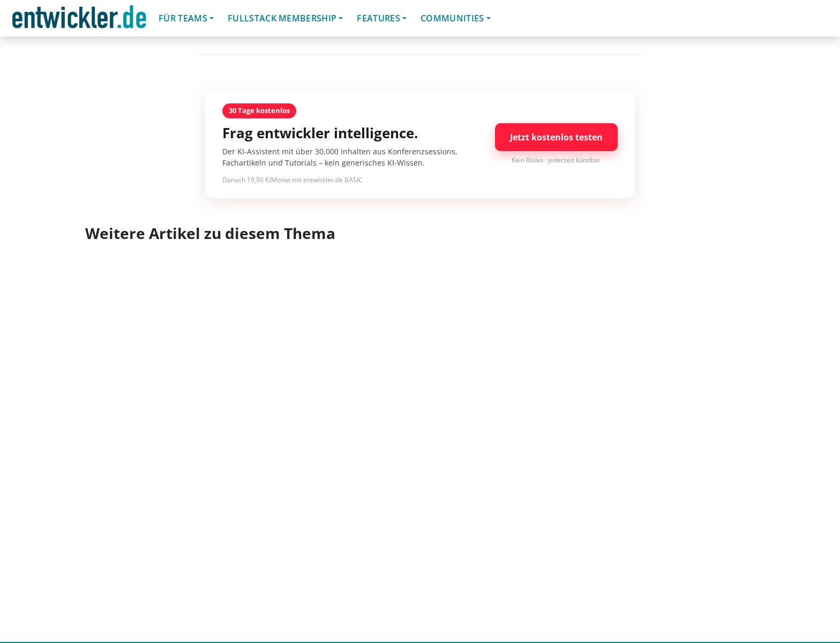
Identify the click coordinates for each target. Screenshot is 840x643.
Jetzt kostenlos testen (556, 137)
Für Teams (183, 18)
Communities (452, 18)
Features (378, 18)
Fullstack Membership (282, 18)
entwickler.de (79, 20)
